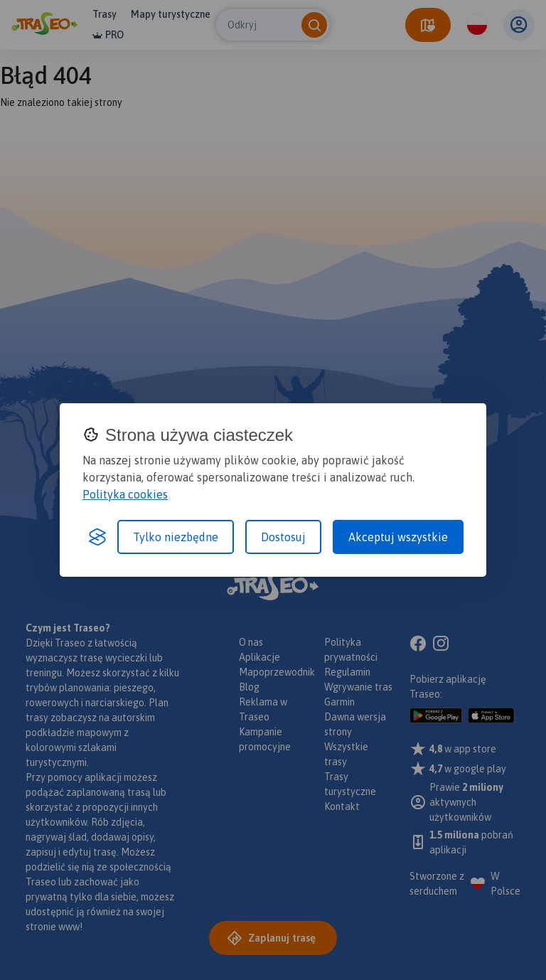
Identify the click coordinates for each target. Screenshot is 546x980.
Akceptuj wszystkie (398, 537)
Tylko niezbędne (176, 537)
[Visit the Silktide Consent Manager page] (97, 537)
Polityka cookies (125, 494)
